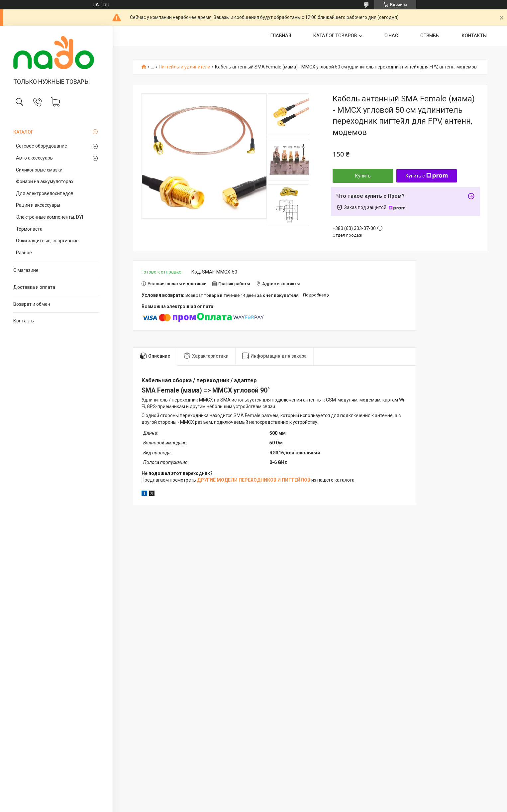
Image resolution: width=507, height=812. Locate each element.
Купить (363, 176)
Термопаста (29, 229)
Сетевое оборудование (42, 146)
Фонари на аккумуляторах (45, 181)
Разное (24, 253)
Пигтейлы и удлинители (185, 67)
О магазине (26, 270)
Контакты (24, 321)
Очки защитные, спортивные (47, 241)
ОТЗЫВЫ (430, 36)
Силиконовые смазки (39, 170)
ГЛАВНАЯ (281, 36)
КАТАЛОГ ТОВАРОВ (335, 36)
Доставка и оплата (34, 287)
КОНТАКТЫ (474, 36)
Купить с (427, 176)
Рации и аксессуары (38, 205)
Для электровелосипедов (45, 193)
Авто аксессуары (35, 158)
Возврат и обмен (32, 304)
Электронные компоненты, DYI (50, 217)
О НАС (391, 36)
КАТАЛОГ (23, 132)
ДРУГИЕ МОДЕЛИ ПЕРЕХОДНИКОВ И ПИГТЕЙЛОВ (254, 480)
